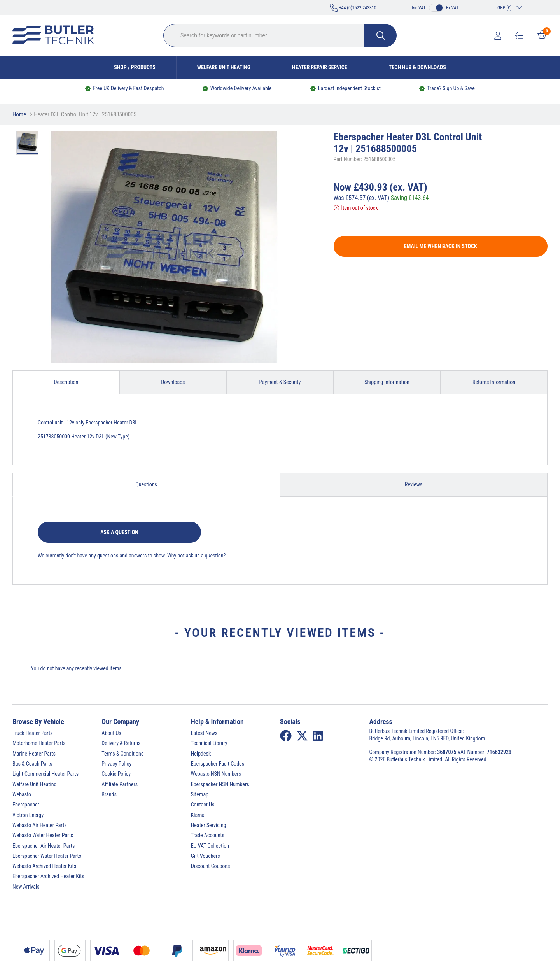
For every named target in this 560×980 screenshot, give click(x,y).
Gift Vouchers (206, 856)
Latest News (204, 733)
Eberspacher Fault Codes (218, 764)
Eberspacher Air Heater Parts (44, 846)
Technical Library (209, 743)
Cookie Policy (116, 774)
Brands (109, 794)
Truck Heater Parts (32, 733)
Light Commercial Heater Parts (45, 774)
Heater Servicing (209, 825)
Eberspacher (26, 805)
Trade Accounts (208, 835)
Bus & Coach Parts (32, 764)
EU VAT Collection (210, 846)
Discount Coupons (211, 866)
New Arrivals (26, 887)
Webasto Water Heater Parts (43, 835)
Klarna (198, 815)
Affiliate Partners (120, 784)
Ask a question (119, 532)
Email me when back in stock (441, 246)
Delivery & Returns (121, 743)
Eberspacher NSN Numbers (220, 784)
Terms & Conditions (122, 754)
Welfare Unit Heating (224, 67)
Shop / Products (135, 67)
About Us (111, 733)
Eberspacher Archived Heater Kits (48, 876)
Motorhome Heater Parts (39, 743)
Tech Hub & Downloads (417, 67)
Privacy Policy (116, 764)
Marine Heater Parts (34, 754)
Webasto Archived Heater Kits (44, 866)
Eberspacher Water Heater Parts (47, 856)
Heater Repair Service (320, 67)
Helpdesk (201, 754)
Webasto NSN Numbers (216, 774)
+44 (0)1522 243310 (353, 8)
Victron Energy (28, 815)
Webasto (22, 794)
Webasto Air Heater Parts (40, 825)
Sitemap (200, 794)
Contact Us (203, 805)
